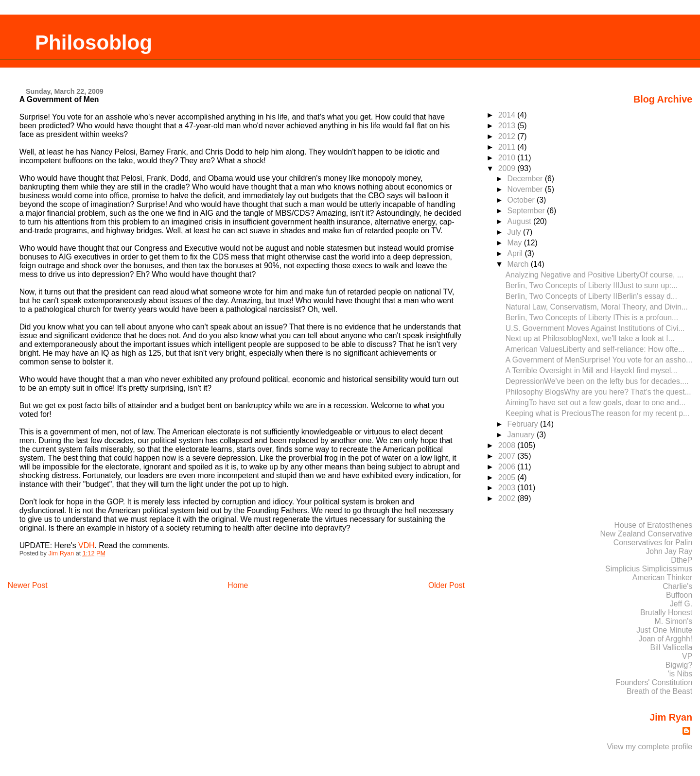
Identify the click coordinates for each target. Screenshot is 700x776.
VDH (86, 545)
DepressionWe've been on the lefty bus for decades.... (597, 381)
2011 (508, 147)
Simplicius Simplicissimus (649, 569)
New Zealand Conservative (647, 534)
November (526, 189)
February (524, 424)
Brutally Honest (666, 612)
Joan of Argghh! (666, 639)
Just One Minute (664, 630)
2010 (508, 158)
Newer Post (28, 585)
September (527, 211)
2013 (508, 126)
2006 (508, 467)
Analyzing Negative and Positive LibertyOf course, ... (595, 275)
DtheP (682, 560)
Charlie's (677, 586)
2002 (508, 498)
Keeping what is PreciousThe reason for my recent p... (597, 413)
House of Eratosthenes (653, 525)
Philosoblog (94, 43)
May (516, 243)
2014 (508, 115)
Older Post (446, 585)
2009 (508, 168)
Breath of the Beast (659, 691)
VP (687, 656)
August (520, 221)
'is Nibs (680, 674)
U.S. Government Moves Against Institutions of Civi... (595, 328)
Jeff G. (681, 604)
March (519, 264)
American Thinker (663, 578)
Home (238, 585)
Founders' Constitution (654, 682)
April (516, 253)
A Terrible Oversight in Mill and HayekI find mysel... (592, 371)
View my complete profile (650, 747)
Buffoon (679, 595)
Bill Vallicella (672, 647)
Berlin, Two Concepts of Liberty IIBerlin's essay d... (591, 296)
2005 (508, 477)
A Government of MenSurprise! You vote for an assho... (599, 360)
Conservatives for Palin (653, 543)
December (526, 179)
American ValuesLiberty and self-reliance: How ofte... (595, 349)
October (522, 200)
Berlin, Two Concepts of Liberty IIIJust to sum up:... (592, 285)
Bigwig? (679, 665)
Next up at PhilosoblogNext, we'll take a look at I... (590, 338)
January (522, 435)
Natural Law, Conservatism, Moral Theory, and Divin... (597, 307)
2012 (508, 136)
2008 (508, 445)
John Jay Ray (669, 551)
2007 (508, 456)
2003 (508, 488)
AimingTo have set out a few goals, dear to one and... (596, 403)
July (515, 232)
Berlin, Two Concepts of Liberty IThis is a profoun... (592, 318)
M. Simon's (674, 621)
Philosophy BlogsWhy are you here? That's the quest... (598, 392)
